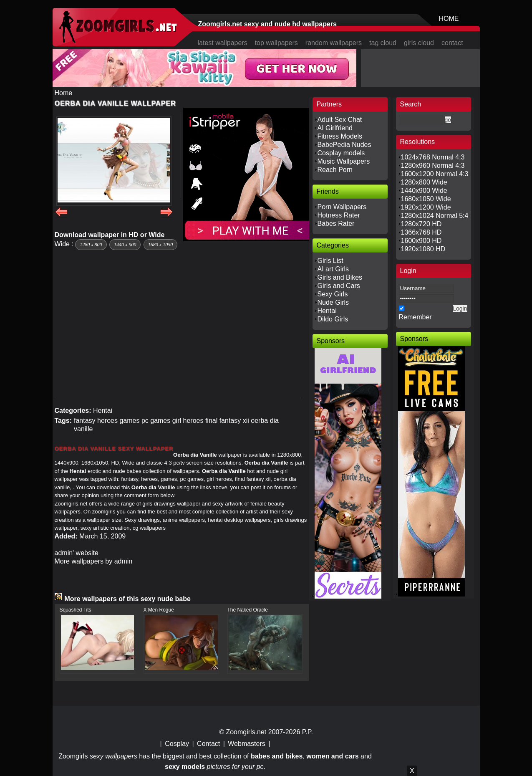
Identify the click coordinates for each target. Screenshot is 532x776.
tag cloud (383, 43)
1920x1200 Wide (426, 207)
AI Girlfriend (335, 128)
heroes (107, 421)
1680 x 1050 (160, 245)
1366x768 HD (421, 232)
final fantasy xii (227, 421)
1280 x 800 (91, 245)
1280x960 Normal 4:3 (433, 166)
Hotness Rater (339, 215)
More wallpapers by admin (94, 561)
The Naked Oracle (248, 610)
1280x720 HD (421, 224)
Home (64, 93)
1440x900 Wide (424, 191)
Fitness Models (340, 136)
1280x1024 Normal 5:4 (435, 216)
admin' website (77, 553)
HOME (449, 19)
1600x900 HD (421, 241)
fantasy (85, 421)
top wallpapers (276, 43)
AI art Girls (333, 269)
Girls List (330, 261)
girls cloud (419, 43)
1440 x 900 (125, 245)
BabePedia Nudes (344, 145)
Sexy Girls (333, 294)
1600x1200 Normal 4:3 (435, 174)
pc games (156, 421)
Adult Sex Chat (340, 120)
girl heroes (188, 421)
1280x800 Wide (424, 182)
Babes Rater (336, 224)
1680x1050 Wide (426, 199)
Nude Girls (333, 302)
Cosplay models (341, 153)
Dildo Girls (333, 319)
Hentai (103, 411)
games (129, 421)
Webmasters (247, 744)
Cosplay (177, 744)
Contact (208, 744)
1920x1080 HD (423, 249)
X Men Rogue (159, 610)
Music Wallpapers (344, 161)
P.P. (308, 732)
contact (452, 43)
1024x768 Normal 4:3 (433, 157)
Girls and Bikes (340, 277)
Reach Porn (335, 170)
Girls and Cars (339, 286)
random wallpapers (334, 43)
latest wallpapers (223, 43)
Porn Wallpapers (342, 207)
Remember (415, 317)
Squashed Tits (76, 610)
